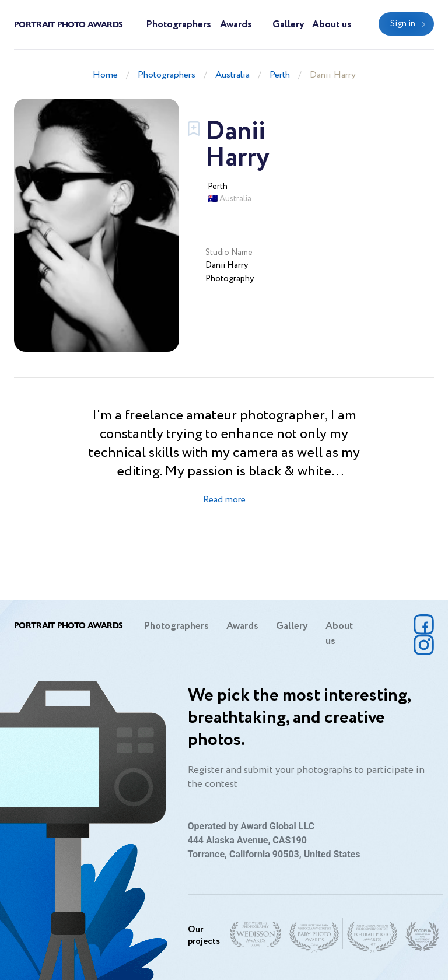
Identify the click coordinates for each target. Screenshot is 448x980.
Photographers (178, 25)
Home (105, 75)
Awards (236, 25)
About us (332, 25)
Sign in (403, 24)
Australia (232, 75)
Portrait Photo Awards (68, 24)
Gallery (288, 25)
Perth (280, 75)
